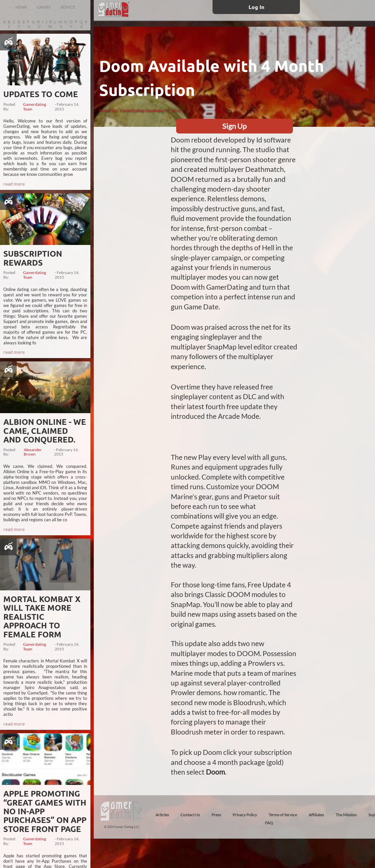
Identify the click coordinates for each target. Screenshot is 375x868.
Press (216, 815)
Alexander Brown (33, 452)
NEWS (21, 7)
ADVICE (68, 7)
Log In (256, 7)
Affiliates (316, 815)
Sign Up (234, 126)
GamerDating (132, 111)
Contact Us (190, 815)
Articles (162, 815)
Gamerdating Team (35, 107)
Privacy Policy (245, 815)
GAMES (44, 7)
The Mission (346, 815)
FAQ (269, 823)
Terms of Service (283, 815)
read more (14, 184)
